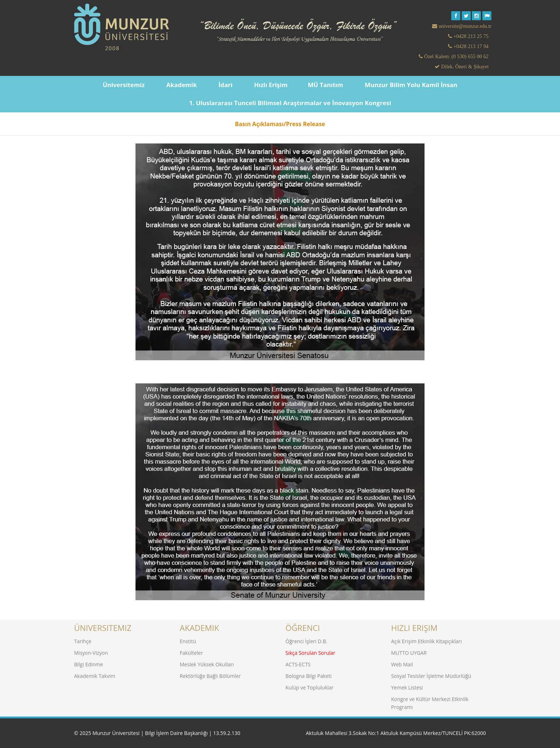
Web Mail (402, 664)
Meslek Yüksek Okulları (207, 664)
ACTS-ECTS (298, 664)
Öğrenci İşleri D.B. (306, 641)
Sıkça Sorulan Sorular (310, 652)
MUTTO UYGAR (409, 652)
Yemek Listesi (407, 687)
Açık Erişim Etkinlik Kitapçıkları (427, 641)
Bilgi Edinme (89, 664)
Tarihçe (83, 641)
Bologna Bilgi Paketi (309, 676)
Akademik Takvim (95, 676)
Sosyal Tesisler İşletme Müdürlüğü (431, 676)
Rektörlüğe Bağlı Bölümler (210, 676)
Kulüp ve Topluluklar (309, 687)
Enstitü (188, 641)
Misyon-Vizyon (91, 652)
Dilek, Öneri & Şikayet (464, 66)
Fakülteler (191, 652)
